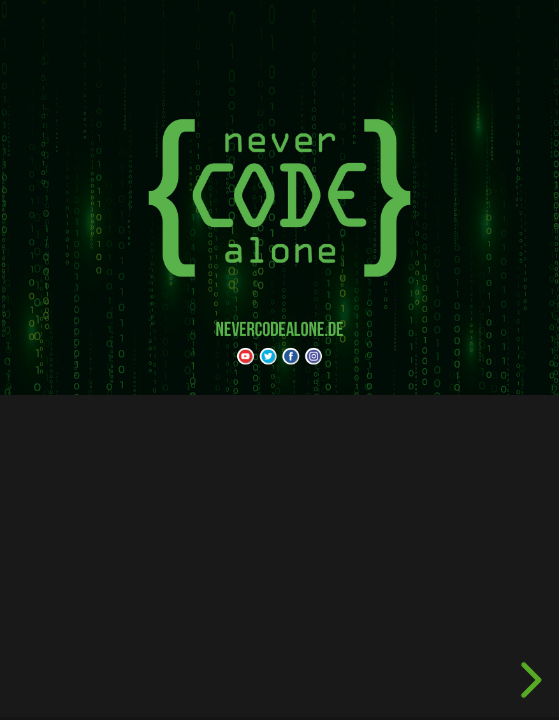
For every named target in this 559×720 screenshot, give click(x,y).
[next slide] (528, 680)
